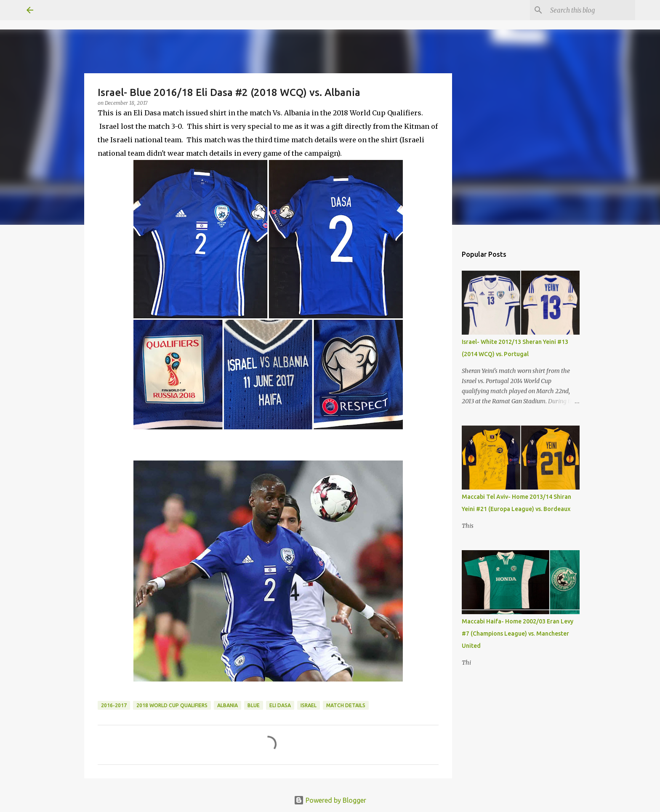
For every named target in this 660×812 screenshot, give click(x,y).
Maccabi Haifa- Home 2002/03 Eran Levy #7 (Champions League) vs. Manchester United (518, 634)
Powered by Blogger (330, 800)
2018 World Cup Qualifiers (172, 705)
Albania (228, 705)
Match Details (346, 705)
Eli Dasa (280, 705)
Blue (254, 705)
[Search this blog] (591, 10)
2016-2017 (114, 705)
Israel (309, 705)
